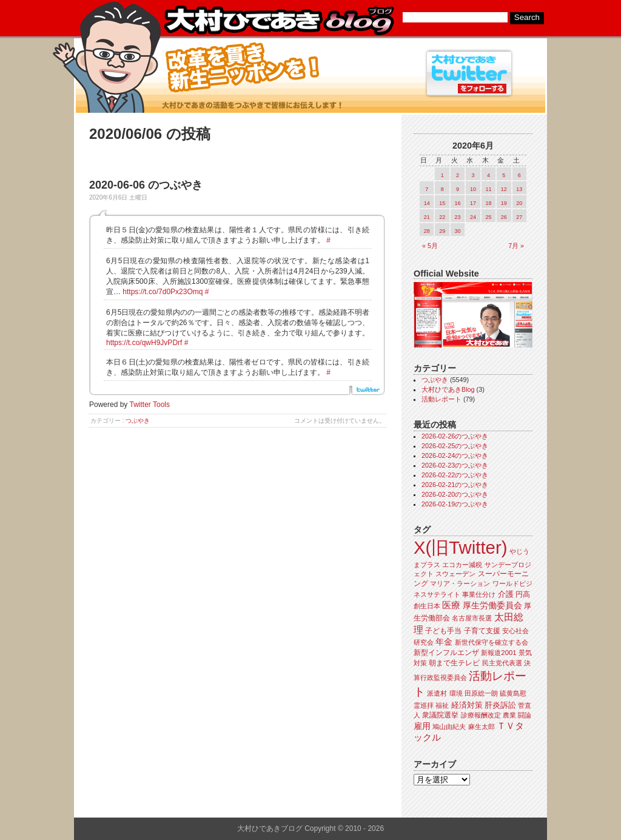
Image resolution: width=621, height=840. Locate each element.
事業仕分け (479, 594)
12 (504, 189)
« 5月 (430, 246)
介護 (506, 594)
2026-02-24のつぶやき (455, 455)
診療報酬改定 (481, 715)
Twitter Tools (150, 405)
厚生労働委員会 (492, 606)
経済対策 (467, 705)
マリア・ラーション (460, 583)
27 (519, 217)
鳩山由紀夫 (449, 727)
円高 (523, 594)
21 (427, 217)
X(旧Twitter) (460, 547)
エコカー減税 (462, 565)
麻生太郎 (482, 727)
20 (519, 203)
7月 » (516, 246)
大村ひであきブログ (279, 21)
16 (458, 203)
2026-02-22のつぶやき (455, 475)
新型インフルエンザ (446, 653)
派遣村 (437, 693)
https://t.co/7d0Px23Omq (163, 292)
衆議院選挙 (440, 715)
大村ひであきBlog (448, 389)
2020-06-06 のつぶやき (146, 185)
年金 (444, 642)
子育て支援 (482, 631)
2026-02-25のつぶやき (455, 446)
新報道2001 (498, 653)
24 (473, 217)
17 (473, 203)
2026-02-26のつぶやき (455, 436)
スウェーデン (455, 574)
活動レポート (441, 399)
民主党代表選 (502, 663)
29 (442, 231)
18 (488, 203)
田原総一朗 (481, 693)
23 (458, 217)
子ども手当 (443, 631)
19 (504, 203)
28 (427, 231)
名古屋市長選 (472, 618)
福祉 (442, 705)
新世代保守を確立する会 (492, 642)
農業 (509, 715)
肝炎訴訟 (500, 705)
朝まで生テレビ (454, 663)
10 (473, 189)
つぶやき (138, 421)
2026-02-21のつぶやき (455, 485)
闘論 (525, 715)
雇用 (422, 726)
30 (458, 231)
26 (504, 217)
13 (519, 189)
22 (442, 217)
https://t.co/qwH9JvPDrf (144, 343)
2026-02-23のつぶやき (455, 465)
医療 (451, 605)
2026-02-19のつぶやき (455, 504)
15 (442, 203)
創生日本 (427, 606)
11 (488, 189)
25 (488, 217)
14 (427, 203)
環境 (456, 693)
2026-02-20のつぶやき (455, 494)
